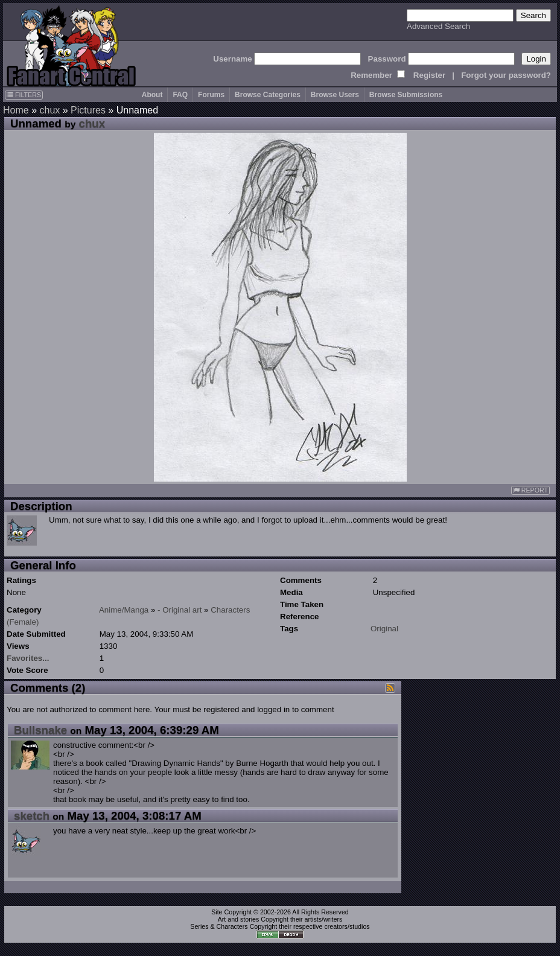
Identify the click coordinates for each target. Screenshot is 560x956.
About (152, 95)
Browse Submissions (406, 95)
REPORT (530, 490)
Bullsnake (40, 730)
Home (16, 110)
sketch (32, 816)
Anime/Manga (124, 610)
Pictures (88, 110)
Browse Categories (268, 95)
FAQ (180, 95)
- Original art (180, 610)
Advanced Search (438, 26)
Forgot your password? (506, 75)
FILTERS (24, 95)
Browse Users (335, 95)
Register (429, 75)
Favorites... (28, 658)
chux (49, 110)
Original (384, 629)
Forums (211, 95)
